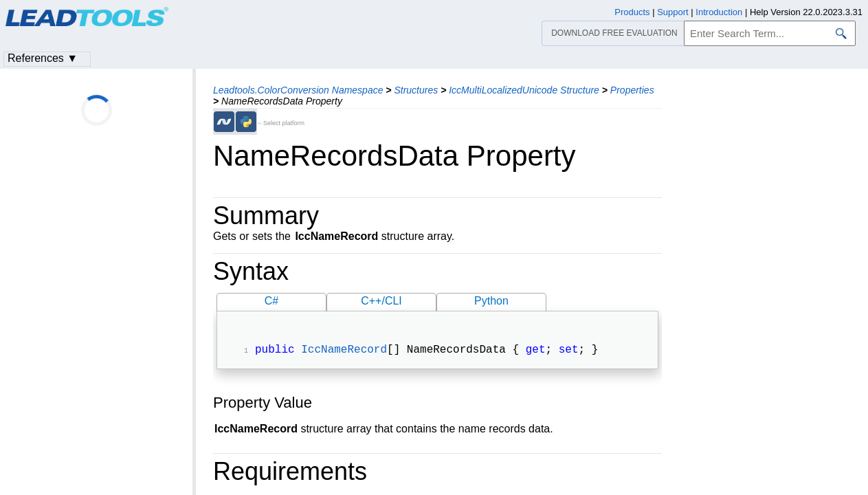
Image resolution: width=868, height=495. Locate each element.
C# (271, 301)
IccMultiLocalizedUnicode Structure (524, 90)
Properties (632, 90)
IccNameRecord (344, 351)
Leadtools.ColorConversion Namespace (298, 90)
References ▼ (43, 58)
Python (491, 301)
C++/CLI (381, 301)
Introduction (719, 12)
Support (673, 12)
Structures (416, 90)
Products (632, 12)
